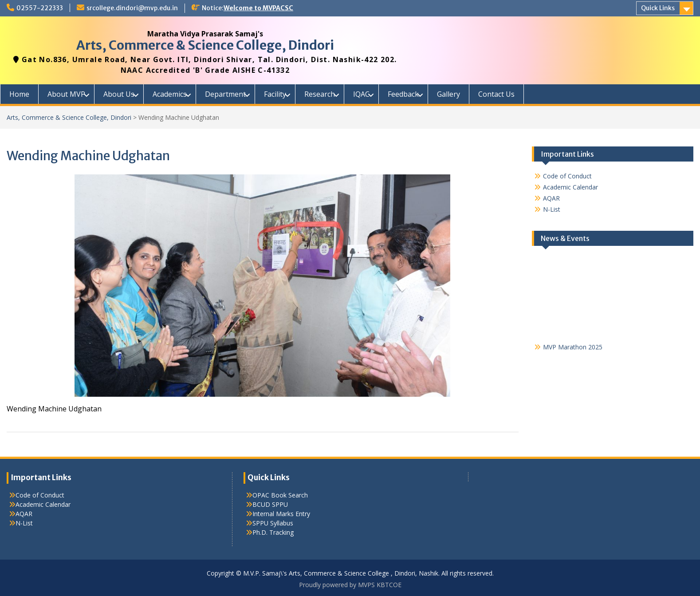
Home (19, 94)
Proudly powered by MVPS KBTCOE (350, 585)
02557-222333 (40, 8)
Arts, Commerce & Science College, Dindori (205, 45)
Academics (170, 94)
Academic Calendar (570, 187)
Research (320, 94)
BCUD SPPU (270, 504)
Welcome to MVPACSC (258, 8)
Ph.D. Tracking (273, 532)
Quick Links (658, 8)
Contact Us (496, 94)
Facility (275, 94)
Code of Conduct (567, 176)
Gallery (448, 94)
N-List (552, 209)
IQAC (361, 94)
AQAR (551, 198)
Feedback (403, 94)
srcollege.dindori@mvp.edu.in (132, 8)
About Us (119, 94)
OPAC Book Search (280, 495)
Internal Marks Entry (281, 514)
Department (225, 94)
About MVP (66, 94)
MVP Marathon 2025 (573, 349)
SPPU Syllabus (273, 523)
